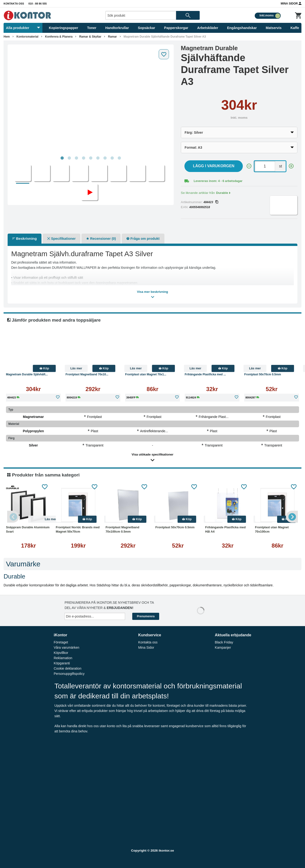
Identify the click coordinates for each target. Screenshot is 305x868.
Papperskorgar (176, 28)
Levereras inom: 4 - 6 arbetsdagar (218, 181)
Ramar (112, 37)
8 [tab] (112, 158)
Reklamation (63, 658)
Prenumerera (146, 616)
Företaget (61, 642)
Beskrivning (25, 238)
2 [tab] (69, 158)
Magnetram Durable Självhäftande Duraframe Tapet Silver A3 (165, 37)
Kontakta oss (14, 4)
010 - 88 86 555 (38, 4)
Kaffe (295, 28)
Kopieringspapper (64, 28)
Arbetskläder (208, 28)
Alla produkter (23, 28)
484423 (211, 202)
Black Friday (224, 642)
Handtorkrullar (117, 28)
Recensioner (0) (101, 239)
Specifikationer (61, 239)
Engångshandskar (242, 28)
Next (292, 517)
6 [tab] (98, 158)
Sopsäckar (146, 28)
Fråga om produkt (143, 239)
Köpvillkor (61, 653)
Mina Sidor (291, 3)
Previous (13, 517)
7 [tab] (105, 158)
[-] (249, 166)
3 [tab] (76, 158)
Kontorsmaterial (27, 37)
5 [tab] (91, 158)
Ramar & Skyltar (90, 37)
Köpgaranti (62, 663)
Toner (92, 28)
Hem (7, 37)
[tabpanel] (91, 100)
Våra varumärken (66, 647)
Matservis (274, 28)
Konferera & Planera (59, 37)
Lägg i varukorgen (214, 166)
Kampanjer (223, 647)
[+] (291, 166)
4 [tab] (83, 158)
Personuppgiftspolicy (69, 674)
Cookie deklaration (67, 668)
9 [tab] (119, 158)
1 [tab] (62, 158)
